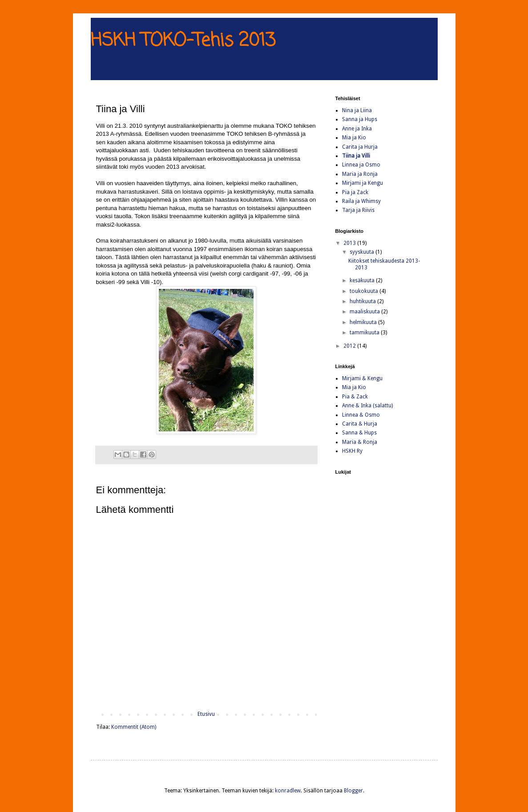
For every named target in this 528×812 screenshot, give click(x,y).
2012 (350, 346)
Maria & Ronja (360, 442)
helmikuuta (364, 322)
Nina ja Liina (357, 110)
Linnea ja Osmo (361, 165)
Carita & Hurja (360, 424)
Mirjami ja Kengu (363, 183)
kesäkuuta (363, 280)
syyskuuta (363, 252)
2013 (350, 243)
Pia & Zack (355, 397)
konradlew (288, 791)
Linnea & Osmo (361, 415)
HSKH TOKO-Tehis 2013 (183, 41)
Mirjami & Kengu (362, 378)
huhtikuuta (363, 301)
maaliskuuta (365, 312)
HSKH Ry (352, 451)
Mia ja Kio (354, 138)
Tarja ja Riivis (358, 210)
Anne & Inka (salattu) (367, 406)
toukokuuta (365, 291)
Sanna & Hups (359, 433)
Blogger (353, 791)
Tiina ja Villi (356, 156)
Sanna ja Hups (360, 119)
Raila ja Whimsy (361, 201)
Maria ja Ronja (360, 174)
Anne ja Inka (357, 129)
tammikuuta (365, 333)
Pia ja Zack (355, 192)
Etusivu (206, 714)
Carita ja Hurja (360, 147)
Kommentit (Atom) (134, 727)
